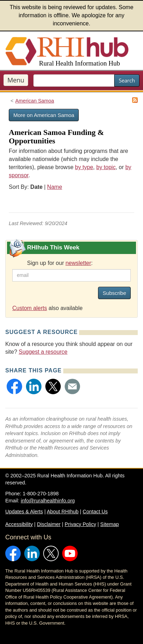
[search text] (74, 80)
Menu (16, 80)
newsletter (78, 263)
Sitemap (109, 524)
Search (127, 80)
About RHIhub (63, 512)
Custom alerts (30, 308)
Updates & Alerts (24, 512)
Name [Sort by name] (55, 187)
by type (84, 167)
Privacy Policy (80, 524)
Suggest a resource (43, 352)
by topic (106, 167)
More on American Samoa (44, 115)
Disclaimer (49, 524)
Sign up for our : (60, 263)
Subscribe (114, 293)
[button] (14, 386)
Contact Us (95, 512)
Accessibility (19, 524)
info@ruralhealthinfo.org (48, 501)
